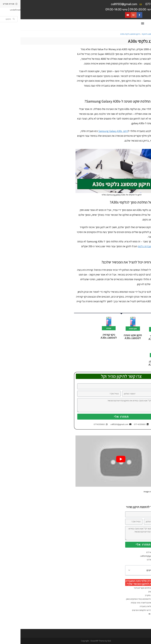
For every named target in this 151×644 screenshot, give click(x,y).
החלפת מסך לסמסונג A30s (136, 337)
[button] (122, 23)
